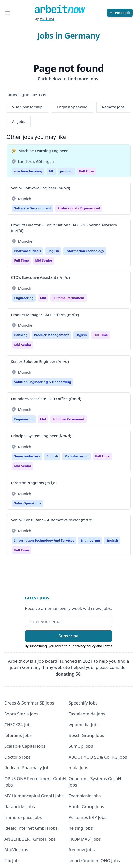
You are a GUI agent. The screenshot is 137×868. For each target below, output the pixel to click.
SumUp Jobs (81, 746)
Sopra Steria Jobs (21, 714)
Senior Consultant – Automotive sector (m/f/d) (52, 520)
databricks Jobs (20, 806)
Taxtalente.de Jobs (87, 714)
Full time (21, 260)
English (53, 251)
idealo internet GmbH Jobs (31, 828)
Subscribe (68, 636)
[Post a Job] (120, 13)
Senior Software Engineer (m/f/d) (41, 188)
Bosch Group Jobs (86, 735)
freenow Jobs (82, 850)
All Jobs (19, 121)
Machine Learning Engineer (43, 151)
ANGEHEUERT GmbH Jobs (30, 839)
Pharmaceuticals (28, 251)
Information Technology (85, 251)
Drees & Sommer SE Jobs (29, 703)
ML (51, 171)
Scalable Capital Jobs (25, 746)
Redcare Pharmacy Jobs (28, 768)
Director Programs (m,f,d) (34, 483)
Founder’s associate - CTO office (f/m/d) (46, 399)
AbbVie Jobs (16, 850)
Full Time (86, 171)
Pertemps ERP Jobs (87, 817)
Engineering (24, 298)
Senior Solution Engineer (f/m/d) (40, 361)
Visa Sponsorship (27, 107)
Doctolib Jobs (17, 757)
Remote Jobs (113, 107)
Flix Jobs (13, 861)
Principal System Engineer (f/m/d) (41, 436)
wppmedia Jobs (84, 724)
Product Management (51, 335)
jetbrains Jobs (18, 735)
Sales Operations (28, 503)
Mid (43, 298)
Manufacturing (76, 456)
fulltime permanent (69, 298)
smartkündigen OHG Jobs (94, 861)
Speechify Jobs (83, 703)
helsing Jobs (81, 828)
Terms (108, 646)
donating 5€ (68, 674)
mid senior (44, 260)
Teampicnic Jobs (85, 796)
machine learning (28, 171)
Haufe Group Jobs (86, 806)
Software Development (33, 208)
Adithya (47, 18)
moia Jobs (78, 768)
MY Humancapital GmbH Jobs (34, 796)
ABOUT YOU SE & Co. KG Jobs (98, 757)
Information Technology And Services (44, 540)
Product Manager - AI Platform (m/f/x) (45, 315)
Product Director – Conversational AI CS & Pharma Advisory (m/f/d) (64, 228)
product (66, 171)
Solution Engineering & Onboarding (43, 382)
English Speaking (72, 107)
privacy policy (85, 646)
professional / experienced (79, 208)
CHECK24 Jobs (18, 724)
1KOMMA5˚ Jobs (85, 839)
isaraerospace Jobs (23, 817)
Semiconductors (27, 456)
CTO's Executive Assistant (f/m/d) (40, 277)
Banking (21, 335)
